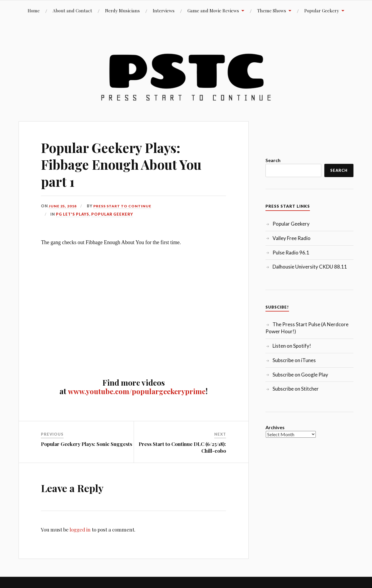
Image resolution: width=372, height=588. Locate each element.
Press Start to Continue (124, 206)
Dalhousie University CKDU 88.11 (310, 267)
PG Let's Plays (73, 214)
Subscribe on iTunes (294, 360)
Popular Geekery (322, 10)
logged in (80, 529)
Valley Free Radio (292, 238)
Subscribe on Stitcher (296, 389)
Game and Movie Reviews (213, 10)
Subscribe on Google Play (300, 375)
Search (273, 160)
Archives (275, 427)
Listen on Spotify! (292, 346)
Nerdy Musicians (122, 10)
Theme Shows (272, 10)
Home (34, 10)
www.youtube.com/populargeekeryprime (137, 391)
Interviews (164, 10)
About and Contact (72, 10)
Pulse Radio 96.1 (291, 253)
